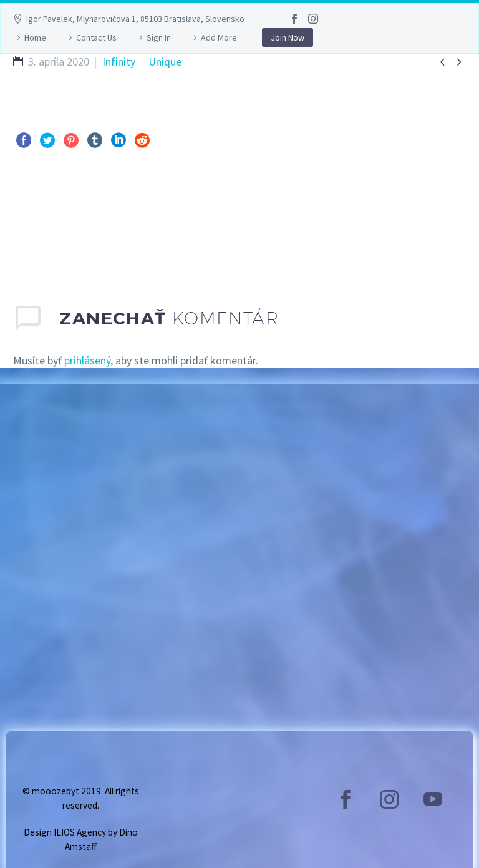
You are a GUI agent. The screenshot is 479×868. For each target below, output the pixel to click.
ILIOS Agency (80, 832)
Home (35, 37)
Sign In (159, 37)
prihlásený (87, 360)
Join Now (288, 37)
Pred (37, 218)
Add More (219, 37)
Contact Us (96, 37)
